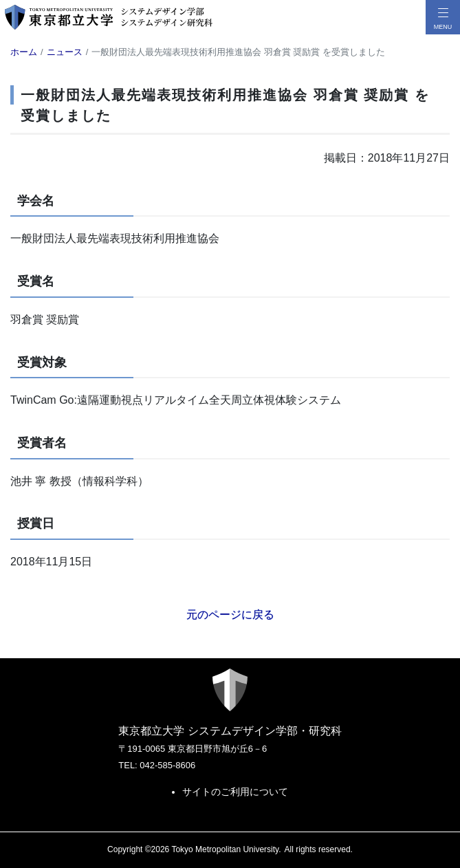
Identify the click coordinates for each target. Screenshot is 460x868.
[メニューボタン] (443, 17)
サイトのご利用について (235, 792)
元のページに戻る (230, 615)
